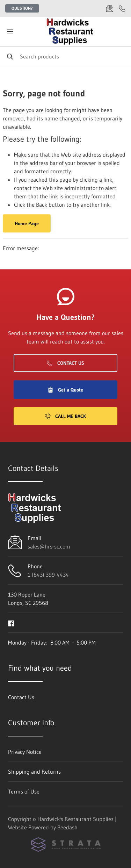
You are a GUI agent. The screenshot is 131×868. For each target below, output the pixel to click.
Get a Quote (65, 390)
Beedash (67, 827)
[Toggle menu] (10, 31)
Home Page (27, 223)
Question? (22, 8)
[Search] (65, 56)
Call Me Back (65, 416)
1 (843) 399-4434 (48, 575)
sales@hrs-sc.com (49, 546)
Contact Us (65, 363)
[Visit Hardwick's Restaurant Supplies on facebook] (11, 623)
